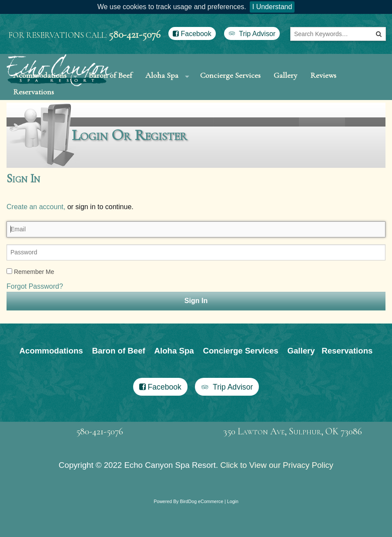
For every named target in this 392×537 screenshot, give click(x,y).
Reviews (323, 83)
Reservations (34, 116)
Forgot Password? (35, 318)
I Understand (272, 7)
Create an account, (36, 238)
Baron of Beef (118, 382)
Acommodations (51, 382)
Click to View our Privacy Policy (277, 497)
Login (233, 534)
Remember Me (30, 304)
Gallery (285, 83)
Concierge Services (230, 83)
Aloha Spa (162, 83)
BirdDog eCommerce (202, 534)
